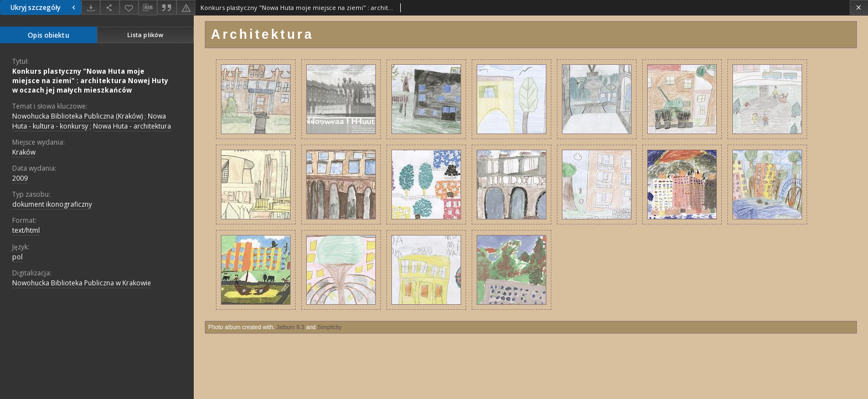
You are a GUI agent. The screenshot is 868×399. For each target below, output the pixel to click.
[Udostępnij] (110, 7)
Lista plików (145, 35)
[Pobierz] (91, 7)
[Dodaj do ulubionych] (129, 7)
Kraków (24, 152)
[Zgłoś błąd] (186, 7)
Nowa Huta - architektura (132, 126)
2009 (20, 178)
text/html (26, 230)
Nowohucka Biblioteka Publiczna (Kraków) (77, 116)
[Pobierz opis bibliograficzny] (148, 8)
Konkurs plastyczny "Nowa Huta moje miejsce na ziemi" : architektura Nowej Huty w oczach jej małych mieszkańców (90, 81)
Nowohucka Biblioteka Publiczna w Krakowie (82, 283)
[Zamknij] (859, 7)
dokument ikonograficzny (52, 204)
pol (17, 257)
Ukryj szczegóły (44, 7)
